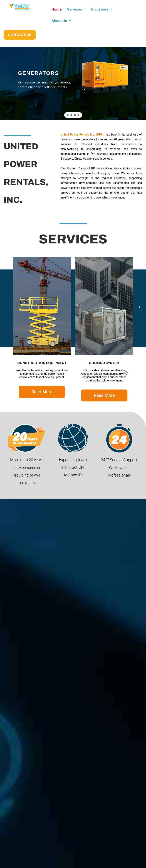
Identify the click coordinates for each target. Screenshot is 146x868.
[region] (73, 83)
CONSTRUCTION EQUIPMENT (42, 363)
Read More (42, 392)
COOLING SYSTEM (104, 363)
